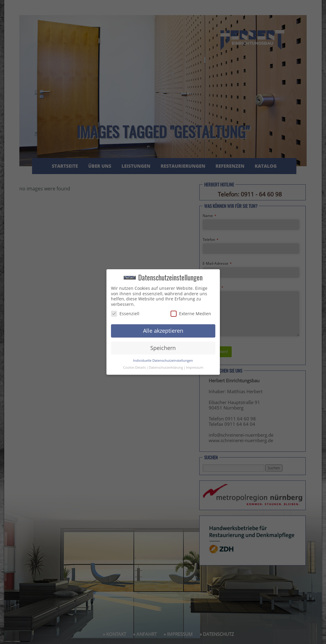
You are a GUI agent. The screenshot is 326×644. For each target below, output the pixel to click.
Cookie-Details (134, 367)
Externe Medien (191, 313)
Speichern (163, 347)
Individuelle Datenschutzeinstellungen (163, 360)
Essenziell (125, 313)
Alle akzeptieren (163, 330)
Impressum (195, 367)
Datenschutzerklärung (166, 367)
